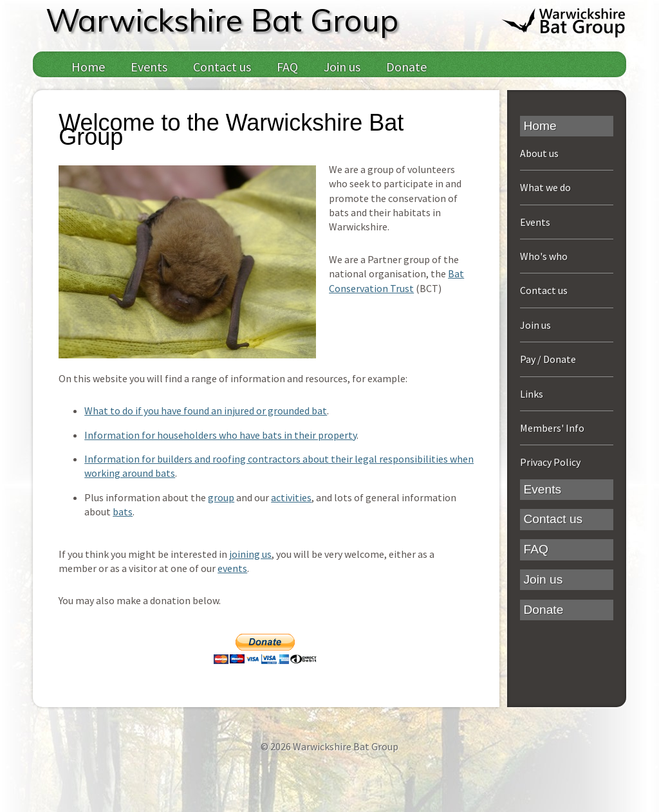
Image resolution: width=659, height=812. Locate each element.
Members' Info (552, 428)
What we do (545, 187)
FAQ (287, 67)
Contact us (222, 67)
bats (123, 512)
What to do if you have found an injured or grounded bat (206, 411)
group (221, 497)
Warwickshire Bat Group (222, 20)
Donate (406, 67)
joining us (250, 554)
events (232, 568)
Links (532, 394)
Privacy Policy (550, 462)
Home (88, 67)
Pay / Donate (548, 359)
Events (149, 67)
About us (539, 153)
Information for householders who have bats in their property (220, 435)
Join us (342, 67)
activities (291, 497)
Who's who (544, 256)
